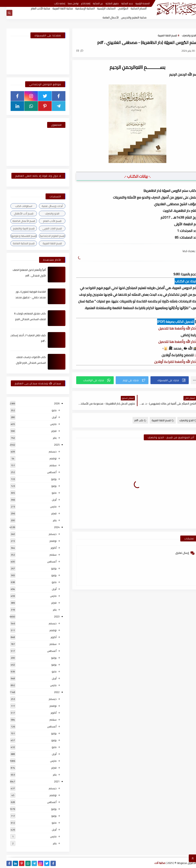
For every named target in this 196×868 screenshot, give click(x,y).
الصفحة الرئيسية (136, 3)
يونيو (47, 486)
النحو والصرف (183, 35)
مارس (47, 424)
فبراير (47, 431)
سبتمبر (47, 465)
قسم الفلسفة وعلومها (17, 236)
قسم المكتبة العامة (17, 243)
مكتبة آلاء (153, 863)
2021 (50, 781)
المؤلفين (117, 8)
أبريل (48, 417)
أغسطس (45, 472)
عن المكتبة (92, 3)
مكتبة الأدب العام (34, 8)
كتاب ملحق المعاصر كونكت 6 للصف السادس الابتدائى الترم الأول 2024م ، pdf (23, 319)
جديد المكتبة (121, 3)
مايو (48, 410)
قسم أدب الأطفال (17, 213)
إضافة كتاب (53, 3)
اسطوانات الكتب (17, 206)
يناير (48, 438)
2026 (50, 403)
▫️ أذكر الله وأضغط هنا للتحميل (172, 328)
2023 (50, 616)
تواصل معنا (67, 3)
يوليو (47, 479)
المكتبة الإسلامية (78, 8)
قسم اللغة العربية (161, 35)
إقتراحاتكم (79, 3)
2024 (50, 527)
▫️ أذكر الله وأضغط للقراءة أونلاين (170, 362)
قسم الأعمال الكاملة (17, 221)
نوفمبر (47, 458)
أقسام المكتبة (132, 8)
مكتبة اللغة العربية (56, 8)
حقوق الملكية (106, 3)
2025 (50, 445)
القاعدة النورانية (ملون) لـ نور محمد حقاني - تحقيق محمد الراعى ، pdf (24, 297)
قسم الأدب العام (46, 221)
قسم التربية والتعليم (17, 228)
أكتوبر (47, 548)
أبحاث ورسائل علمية (46, 206)
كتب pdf (134, 420)
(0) (73, 50)
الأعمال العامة (104, 17)
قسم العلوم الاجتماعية (46, 236)
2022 (50, 692)
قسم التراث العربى (46, 228)
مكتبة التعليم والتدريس (127, 17)
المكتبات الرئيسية (100, 8)
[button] (163, 380)
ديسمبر (46, 451)
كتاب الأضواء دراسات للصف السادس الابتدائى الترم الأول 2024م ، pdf (24, 363)
